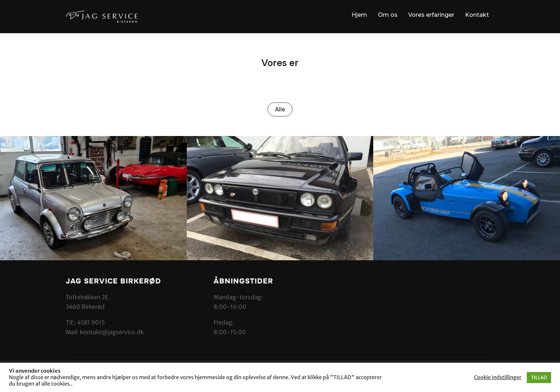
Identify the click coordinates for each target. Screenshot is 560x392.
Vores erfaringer (431, 15)
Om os (388, 15)
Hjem (359, 15)
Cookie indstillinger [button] (498, 377)
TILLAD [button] (539, 378)
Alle (280, 109)
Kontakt (477, 15)
